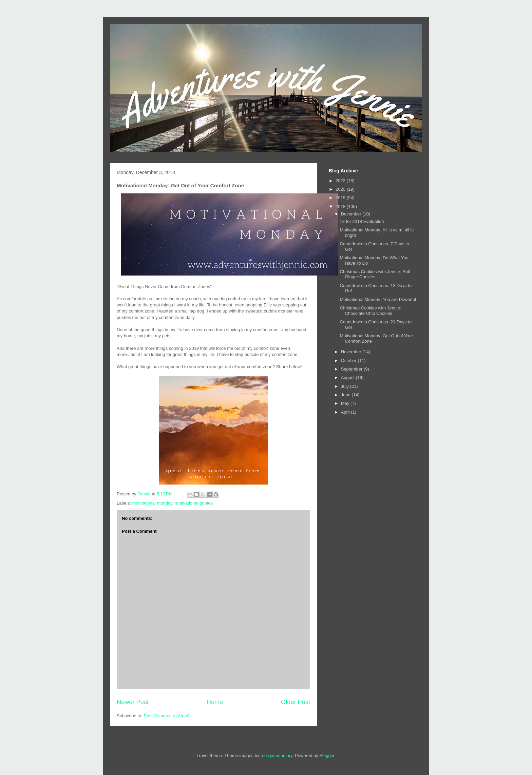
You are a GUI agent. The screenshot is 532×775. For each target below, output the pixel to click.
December (352, 214)
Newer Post (133, 702)
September (352, 369)
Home (215, 702)
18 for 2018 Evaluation (362, 221)
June (346, 395)
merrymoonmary (277, 755)
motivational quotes (194, 503)
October (349, 361)
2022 (341, 181)
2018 (341, 206)
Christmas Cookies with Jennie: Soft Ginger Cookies (375, 274)
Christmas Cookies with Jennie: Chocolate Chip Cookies (370, 311)
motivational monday (152, 503)
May (346, 403)
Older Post (296, 702)
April (346, 412)
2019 (341, 198)
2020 (341, 189)
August (348, 377)
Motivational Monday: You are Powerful (378, 299)
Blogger (327, 755)
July (346, 386)
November (352, 352)
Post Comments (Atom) (167, 716)
